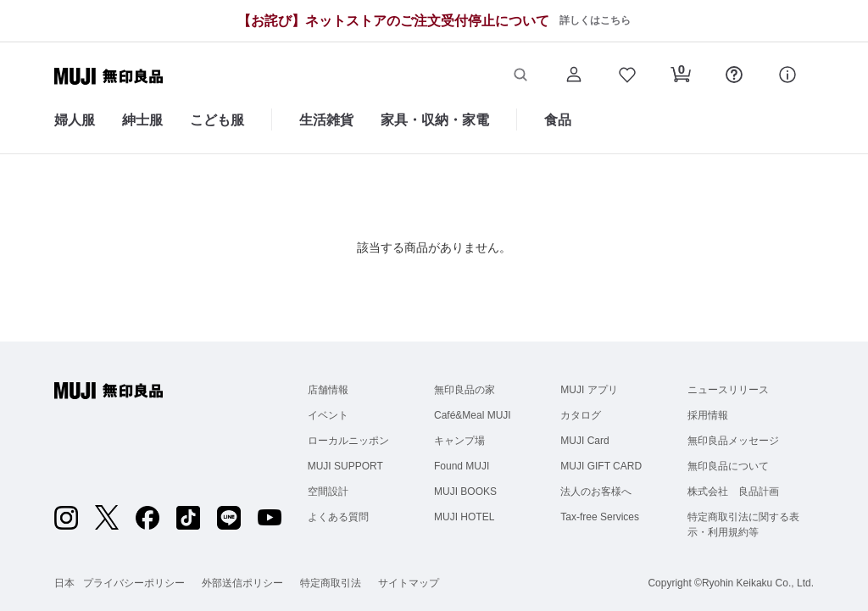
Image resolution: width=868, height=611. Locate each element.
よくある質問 (338, 517)
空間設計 (328, 492)
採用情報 (708, 415)
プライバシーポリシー (134, 583)
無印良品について (728, 466)
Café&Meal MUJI (473, 415)
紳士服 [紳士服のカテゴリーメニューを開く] (142, 120)
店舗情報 (328, 390)
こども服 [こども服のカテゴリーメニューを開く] (217, 120)
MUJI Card (584, 441)
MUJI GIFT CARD (601, 466)
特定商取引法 (331, 583)
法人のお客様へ (596, 492)
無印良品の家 (465, 390)
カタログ (581, 415)
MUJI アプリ (589, 390)
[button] (520, 76)
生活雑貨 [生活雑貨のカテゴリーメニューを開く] (326, 120)
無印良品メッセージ (733, 441)
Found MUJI (462, 466)
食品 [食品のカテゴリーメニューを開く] (558, 120)
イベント (328, 415)
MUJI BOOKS (465, 492)
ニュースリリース (728, 390)
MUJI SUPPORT (345, 466)
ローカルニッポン (348, 441)
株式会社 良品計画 (733, 492)
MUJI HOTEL (464, 517)
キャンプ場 (459, 441)
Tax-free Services (600, 517)
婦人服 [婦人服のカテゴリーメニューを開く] (75, 120)
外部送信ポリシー (242, 583)
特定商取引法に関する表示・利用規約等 (743, 525)
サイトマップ (409, 583)
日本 (64, 583)
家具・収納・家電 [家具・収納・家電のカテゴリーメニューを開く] (435, 120)
